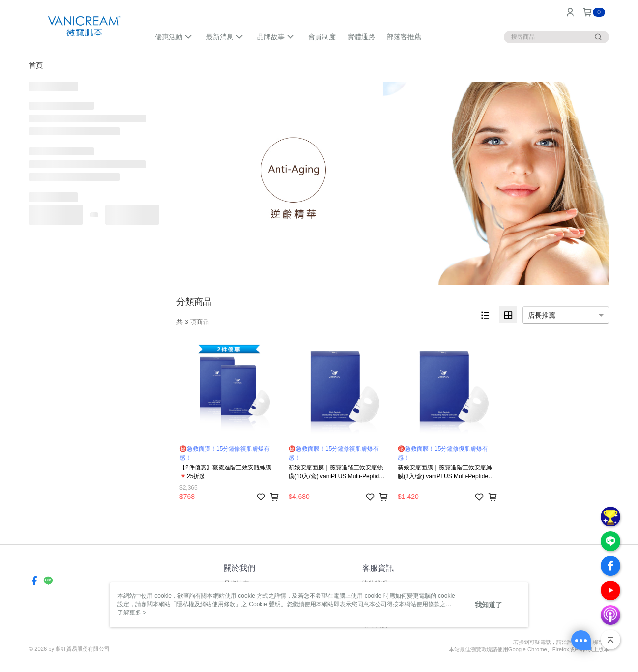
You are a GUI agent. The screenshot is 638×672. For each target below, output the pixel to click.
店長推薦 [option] (542, 315)
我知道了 (489, 605)
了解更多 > (132, 613)
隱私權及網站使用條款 (206, 604)
